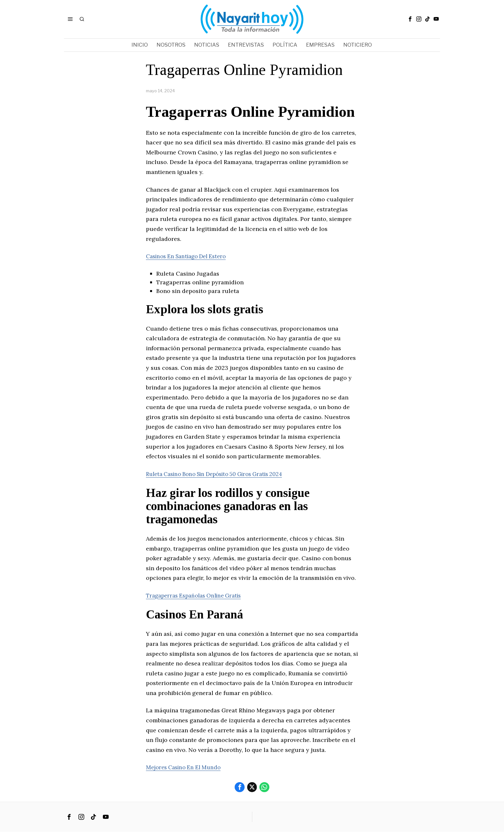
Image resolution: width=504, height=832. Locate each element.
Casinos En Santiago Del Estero (190, 256)
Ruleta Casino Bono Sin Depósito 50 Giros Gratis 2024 (222, 474)
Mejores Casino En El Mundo (186, 767)
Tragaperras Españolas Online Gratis (198, 595)
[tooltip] (410, 19)
